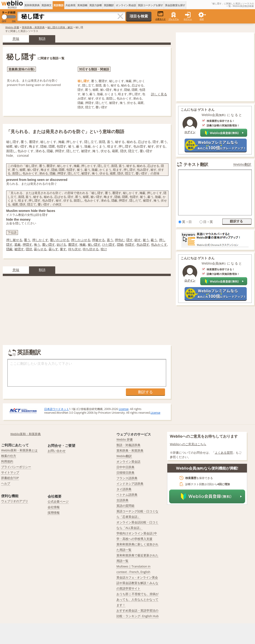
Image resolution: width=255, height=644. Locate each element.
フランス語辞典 (127, 478)
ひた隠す (109, 244)
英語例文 (46, 5)
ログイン (188, 19)
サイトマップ (10, 472)
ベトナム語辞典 (127, 495)
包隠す (130, 244)
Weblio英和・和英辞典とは (19, 450)
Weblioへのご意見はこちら (188, 444)
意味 (16, 39)
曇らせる (40, 249)
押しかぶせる (81, 240)
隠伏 (29, 249)
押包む (120, 240)
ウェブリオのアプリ (15, 501)
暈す (63, 249)
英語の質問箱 (125, 506)
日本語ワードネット (57, 409)
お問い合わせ (57, 451)
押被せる (99, 240)
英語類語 (58, 5)
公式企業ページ (58, 502)
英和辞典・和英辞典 (33, 27)
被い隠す (94, 244)
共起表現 (70, 5)
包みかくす (159, 244)
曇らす (53, 249)
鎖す (138, 240)
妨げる (61, 244)
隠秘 (120, 244)
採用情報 (54, 513)
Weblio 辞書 (12, 27)
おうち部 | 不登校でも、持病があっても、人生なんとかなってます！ (138, 599)
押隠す (27, 244)
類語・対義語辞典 (128, 445)
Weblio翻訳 (242, 164)
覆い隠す (49, 244)
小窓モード (161, 16)
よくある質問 (224, 453)
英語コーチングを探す (151, 5)
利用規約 (7, 461)
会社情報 (54, 507)
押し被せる (14, 240)
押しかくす (40, 240)
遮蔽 (17, 244)
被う (146, 240)
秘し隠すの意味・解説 (60, 27)
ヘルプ (6, 483)
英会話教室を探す (175, 5)
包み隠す (143, 244)
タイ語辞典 (124, 489)
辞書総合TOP (10, 478)
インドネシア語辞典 (130, 484)
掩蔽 (83, 244)
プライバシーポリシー (16, 467)
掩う (37, 244)
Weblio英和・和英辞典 (26, 434)
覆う (27, 240)
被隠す (19, 249)
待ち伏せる (91, 249)
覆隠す (73, 244)
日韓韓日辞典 (125, 473)
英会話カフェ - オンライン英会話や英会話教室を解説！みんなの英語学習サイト (137, 583)
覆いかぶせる (60, 240)
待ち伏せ (75, 249)
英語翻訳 (109, 5)
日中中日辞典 (125, 467)
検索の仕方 (9, 456)
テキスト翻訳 (196, 164)
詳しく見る (159, 94)
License (124, 409)
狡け (104, 249)
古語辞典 (122, 500)
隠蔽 (9, 249)
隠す (130, 240)
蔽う (154, 240)
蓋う (110, 240)
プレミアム (174, 19)
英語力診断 (96, 5)
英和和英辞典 (32, 5)
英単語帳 (82, 5)
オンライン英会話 (126, 5)
